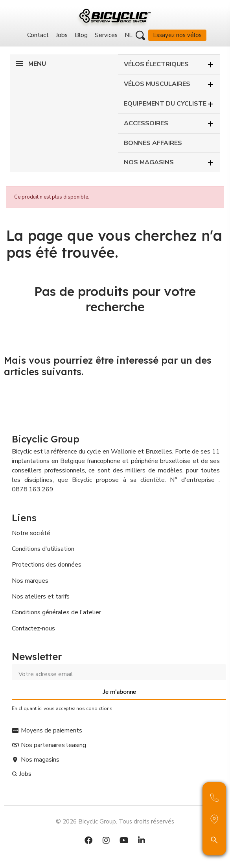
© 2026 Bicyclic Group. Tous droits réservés (115, 822)
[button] (140, 35)
